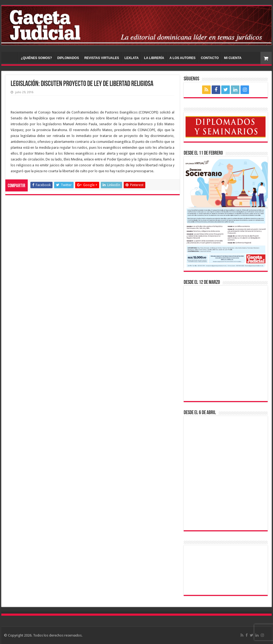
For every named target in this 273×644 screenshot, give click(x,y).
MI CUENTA (233, 58)
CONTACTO (210, 58)
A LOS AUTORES (183, 58)
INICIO (11, 57)
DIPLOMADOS (68, 58)
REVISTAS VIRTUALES (102, 58)
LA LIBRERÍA (154, 58)
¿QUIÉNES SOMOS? (36, 58)
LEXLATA (132, 58)
